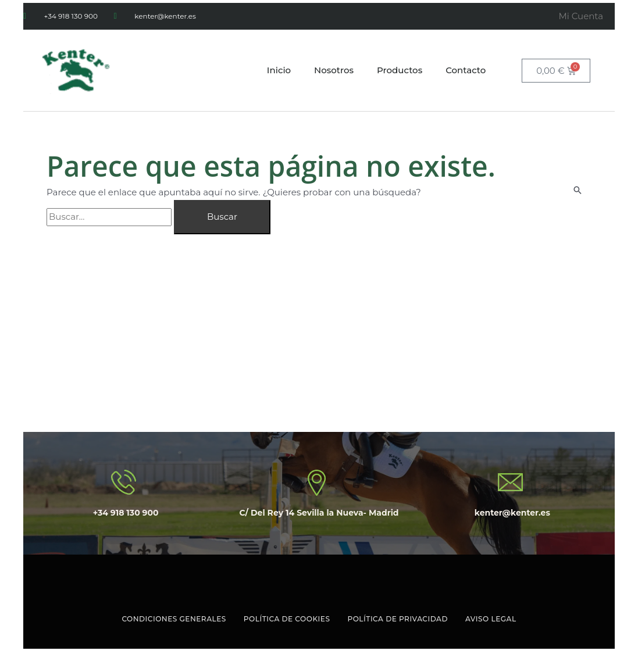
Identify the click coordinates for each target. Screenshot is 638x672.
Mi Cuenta (581, 16)
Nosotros (334, 70)
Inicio (279, 70)
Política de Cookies (287, 619)
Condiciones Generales (174, 619)
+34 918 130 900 (126, 513)
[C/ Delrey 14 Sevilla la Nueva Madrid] (319, 351)
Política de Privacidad (398, 619)
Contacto (466, 70)
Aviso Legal (491, 619)
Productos (400, 70)
